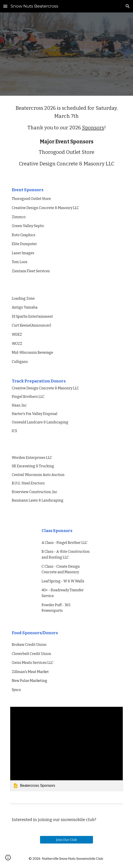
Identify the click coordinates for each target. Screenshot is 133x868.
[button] (5, 6)
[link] (66, 749)
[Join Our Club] (66, 840)
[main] (66, 118)
